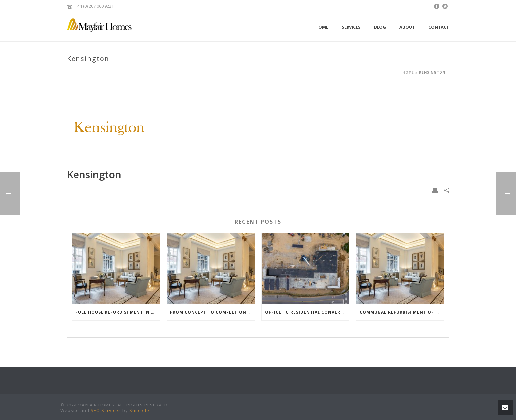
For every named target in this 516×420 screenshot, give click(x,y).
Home (322, 27)
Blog (380, 27)
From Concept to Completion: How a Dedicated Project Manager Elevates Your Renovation (212, 312)
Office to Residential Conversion (307, 312)
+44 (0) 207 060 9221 (94, 6)
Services (351, 27)
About (407, 27)
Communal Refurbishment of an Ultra (402, 312)
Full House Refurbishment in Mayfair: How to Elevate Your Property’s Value (118, 312)
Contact (439, 27)
